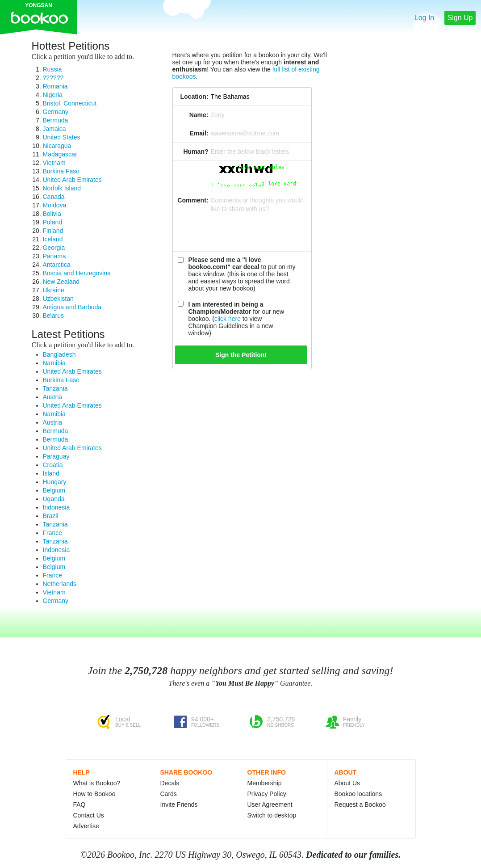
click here (228, 319)
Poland (53, 222)
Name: (199, 115)
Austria (53, 397)
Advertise (86, 826)
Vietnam (54, 163)
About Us (347, 783)
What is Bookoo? (97, 783)
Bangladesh (59, 354)
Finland (53, 231)
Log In (424, 18)
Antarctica (57, 265)
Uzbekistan (58, 299)
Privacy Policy (267, 794)
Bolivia (52, 214)
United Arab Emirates (72, 180)
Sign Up (460, 18)
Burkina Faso (61, 171)
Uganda (54, 499)
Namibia (54, 363)
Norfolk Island (62, 188)
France (53, 533)
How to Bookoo (94, 794)
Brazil (51, 516)
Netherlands (60, 584)
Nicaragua (57, 146)
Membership (265, 783)
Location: (194, 97)
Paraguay (56, 456)
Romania (55, 86)
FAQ (79, 805)
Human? (196, 152)
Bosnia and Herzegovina (77, 273)
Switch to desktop (272, 815)
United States (62, 137)
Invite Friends (179, 805)
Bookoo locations (358, 794)
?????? (53, 78)
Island (51, 473)
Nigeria (53, 95)
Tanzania (55, 388)
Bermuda (56, 120)
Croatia (53, 465)
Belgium (54, 490)
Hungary (55, 482)
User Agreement (270, 805)
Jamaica (54, 129)
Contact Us (89, 815)
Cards (169, 794)
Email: (199, 133)
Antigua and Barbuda (72, 307)
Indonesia (56, 507)
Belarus (53, 316)
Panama (54, 256)
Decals (170, 783)
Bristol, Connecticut (70, 103)
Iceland (53, 239)
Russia (52, 69)
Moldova (55, 205)
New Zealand (61, 282)
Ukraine (54, 290)
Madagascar (60, 154)
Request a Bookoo (360, 805)
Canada (54, 197)
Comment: (193, 200)
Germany (56, 112)
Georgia (54, 248)
